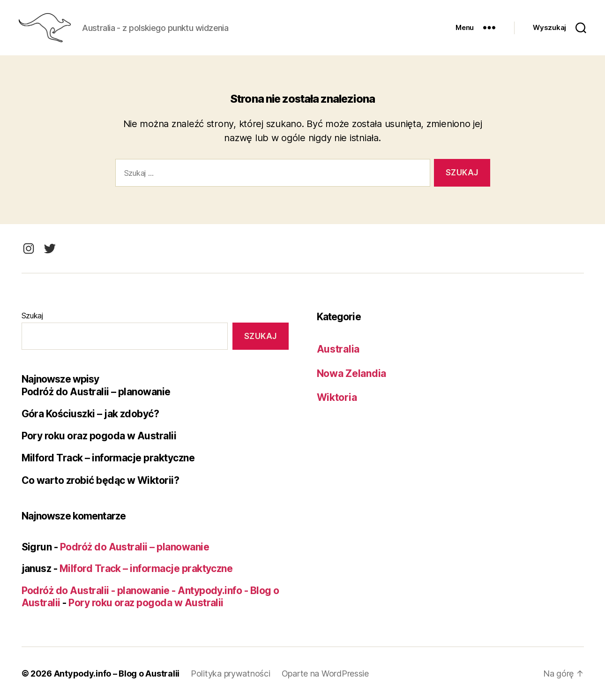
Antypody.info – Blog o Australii (117, 674)
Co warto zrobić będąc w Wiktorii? (101, 480)
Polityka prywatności (231, 674)
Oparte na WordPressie (325, 674)
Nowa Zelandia (352, 373)
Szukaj (32, 316)
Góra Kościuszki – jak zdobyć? (90, 414)
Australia (338, 349)
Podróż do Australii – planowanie (96, 392)
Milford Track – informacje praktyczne (108, 458)
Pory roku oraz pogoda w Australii (99, 436)
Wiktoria (337, 397)
